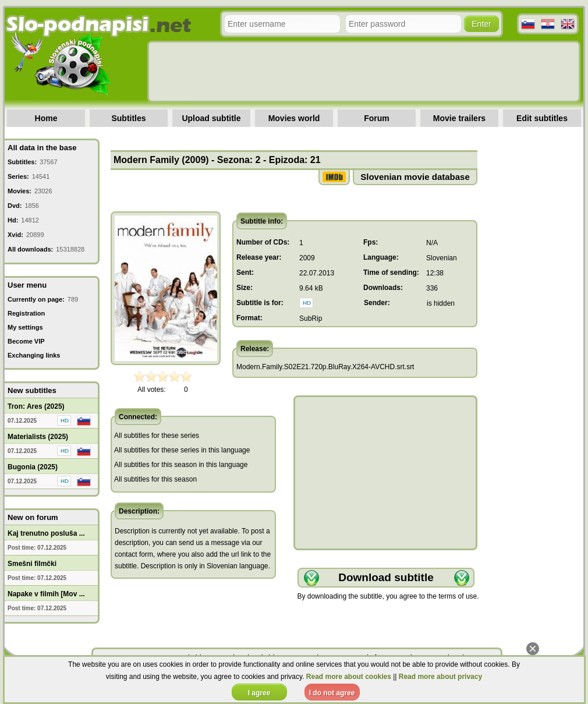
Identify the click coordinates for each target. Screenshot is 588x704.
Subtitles (128, 118)
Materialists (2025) (38, 437)
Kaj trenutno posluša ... (46, 533)
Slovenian (442, 258)
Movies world (294, 118)
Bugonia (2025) (33, 467)
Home (46, 118)
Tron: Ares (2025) (36, 406)
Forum (377, 118)
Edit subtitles (542, 118)
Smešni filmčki (32, 564)
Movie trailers (459, 118)
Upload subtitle (211, 118)
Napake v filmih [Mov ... (46, 594)
